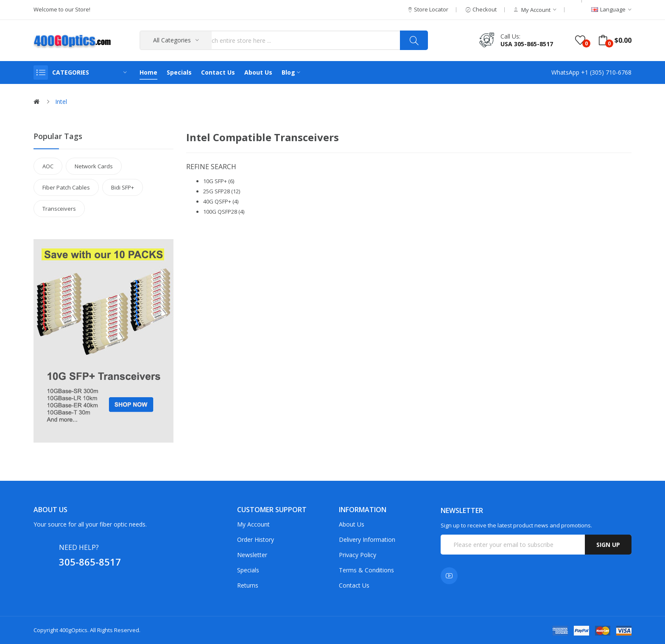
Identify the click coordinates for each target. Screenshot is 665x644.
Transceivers (59, 209)
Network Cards (94, 166)
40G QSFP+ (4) (221, 201)
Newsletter (252, 555)
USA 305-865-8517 (527, 44)
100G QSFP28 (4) (224, 212)
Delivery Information (367, 539)
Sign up (608, 545)
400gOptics (73, 630)
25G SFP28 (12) (222, 191)
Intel (61, 102)
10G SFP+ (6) (219, 181)
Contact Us (354, 585)
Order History (256, 539)
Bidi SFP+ (123, 187)
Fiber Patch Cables (66, 187)
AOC (48, 166)
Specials (248, 570)
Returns (248, 585)
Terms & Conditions (366, 570)
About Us (352, 524)
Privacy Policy (358, 555)
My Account (253, 524)
